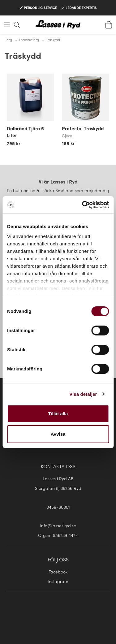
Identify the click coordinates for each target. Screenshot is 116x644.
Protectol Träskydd (83, 128)
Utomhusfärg (29, 40)
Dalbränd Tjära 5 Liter (25, 132)
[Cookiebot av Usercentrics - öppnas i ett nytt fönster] (83, 205)
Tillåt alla (58, 414)
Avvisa (58, 434)
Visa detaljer (83, 394)
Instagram (58, 581)
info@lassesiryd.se (58, 525)
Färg (8, 40)
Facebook (58, 572)
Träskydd (53, 40)
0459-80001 (58, 507)
